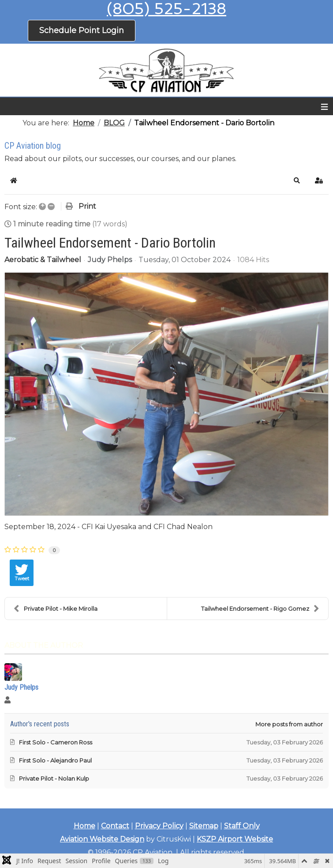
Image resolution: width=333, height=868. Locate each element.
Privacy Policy (159, 826)
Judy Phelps (110, 260)
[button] (297, 180)
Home (84, 826)
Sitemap (204, 826)
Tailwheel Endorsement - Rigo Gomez (260, 609)
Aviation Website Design (102, 839)
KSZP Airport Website (235, 839)
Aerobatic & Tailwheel (43, 260)
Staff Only (242, 826)
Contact (115, 826)
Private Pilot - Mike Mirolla (56, 609)
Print (87, 206)
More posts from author (289, 724)
